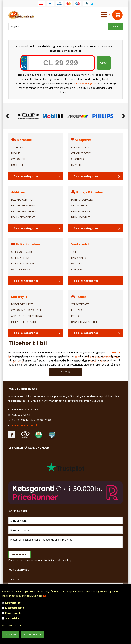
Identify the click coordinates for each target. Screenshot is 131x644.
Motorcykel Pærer (22, 304)
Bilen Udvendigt (81, 217)
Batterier (77, 264)
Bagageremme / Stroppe (85, 322)
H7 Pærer (76, 165)
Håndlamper (79, 258)
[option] (28, 116)
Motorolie (21, 140)
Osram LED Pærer (81, 153)
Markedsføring (15, 608)
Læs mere (65, 372)
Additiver (18, 192)
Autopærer (81, 140)
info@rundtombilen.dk (25, 425)
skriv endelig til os (86, 84)
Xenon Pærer (79, 159)
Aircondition (79, 206)
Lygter (75, 316)
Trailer (79, 297)
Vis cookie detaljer (12, 625)
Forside (15, 580)
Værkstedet (80, 244)
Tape (74, 252)
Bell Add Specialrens (23, 211)
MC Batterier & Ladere (24, 322)
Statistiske (12, 618)
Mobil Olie (17, 165)
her (45, 596)
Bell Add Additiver (22, 200)
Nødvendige (13, 603)
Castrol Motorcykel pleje (27, 310)
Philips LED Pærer (81, 147)
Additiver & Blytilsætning (27, 316)
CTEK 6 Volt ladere (22, 252)
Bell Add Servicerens (23, 206)
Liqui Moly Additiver (23, 217)
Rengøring (78, 270)
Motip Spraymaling (82, 200)
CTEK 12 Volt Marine (23, 264)
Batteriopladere (26, 244)
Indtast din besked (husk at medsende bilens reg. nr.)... (65, 542)
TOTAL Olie (17, 147)
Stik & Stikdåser (80, 304)
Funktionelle (13, 613)
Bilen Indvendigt (81, 211)
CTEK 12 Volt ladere (23, 258)
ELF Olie (16, 153)
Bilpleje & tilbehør (87, 192)
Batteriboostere (21, 270)
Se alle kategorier (26, 176)
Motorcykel (20, 297)
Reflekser (77, 310)
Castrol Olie (19, 159)
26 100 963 (18, 420)
